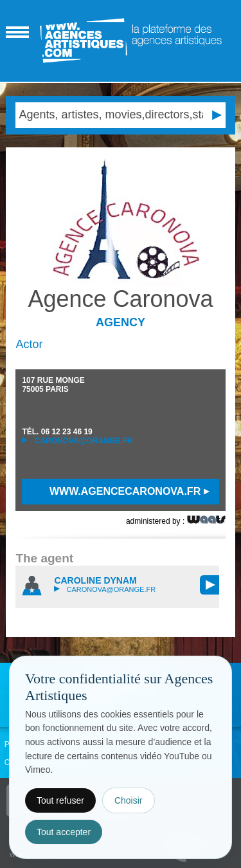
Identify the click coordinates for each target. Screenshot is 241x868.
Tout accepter (64, 832)
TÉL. (57, 432)
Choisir (129, 800)
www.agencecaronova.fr (129, 491)
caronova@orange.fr (77, 441)
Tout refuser (60, 800)
